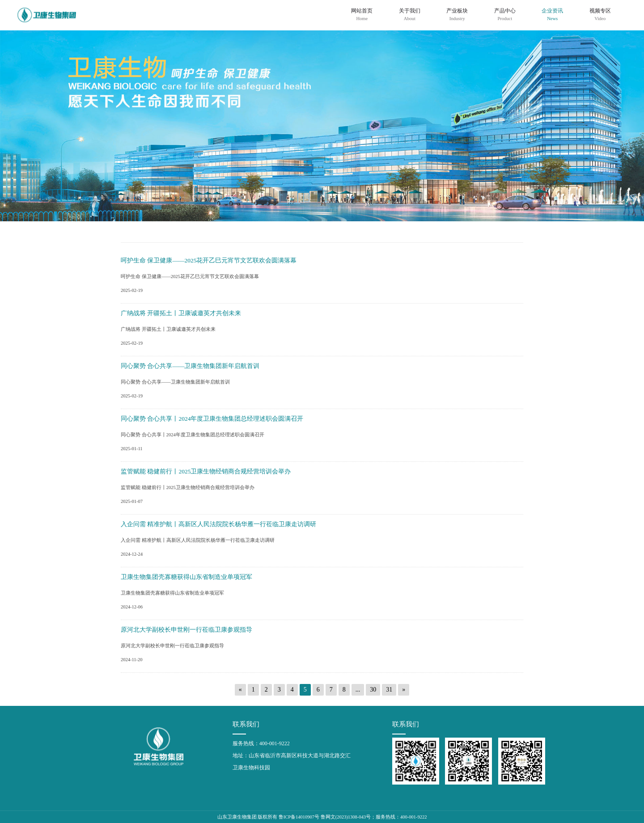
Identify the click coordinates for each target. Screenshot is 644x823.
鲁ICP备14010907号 (299, 817)
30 (373, 690)
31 (389, 690)
